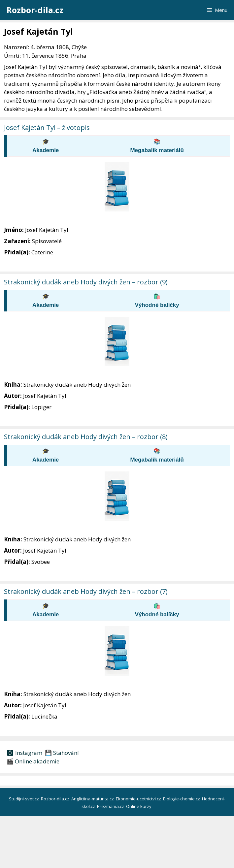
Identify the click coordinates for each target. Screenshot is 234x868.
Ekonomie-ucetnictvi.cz (139, 799)
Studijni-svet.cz (24, 799)
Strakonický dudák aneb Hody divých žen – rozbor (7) (86, 591)
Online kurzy (139, 806)
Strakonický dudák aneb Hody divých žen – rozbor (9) (86, 282)
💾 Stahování (61, 753)
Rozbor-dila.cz (35, 10)
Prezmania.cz (111, 806)
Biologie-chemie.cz (182, 799)
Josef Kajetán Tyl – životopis (47, 128)
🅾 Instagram (24, 753)
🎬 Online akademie (33, 761)
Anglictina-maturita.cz (93, 799)
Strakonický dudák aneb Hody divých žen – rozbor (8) (86, 437)
